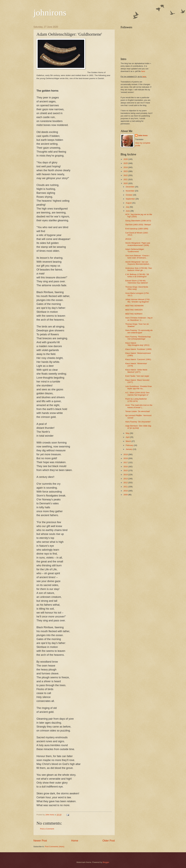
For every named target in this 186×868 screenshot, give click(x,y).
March (129, 441)
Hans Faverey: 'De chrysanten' (138, 422)
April (128, 437)
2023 (126, 171)
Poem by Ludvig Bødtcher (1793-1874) (136, 400)
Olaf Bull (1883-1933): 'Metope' (138, 225)
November (130, 191)
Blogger (106, 862)
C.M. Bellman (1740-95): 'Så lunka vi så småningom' (137, 275)
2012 (126, 483)
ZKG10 (128, 239)
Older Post (109, 841)
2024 (126, 167)
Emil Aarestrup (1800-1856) (137, 229)
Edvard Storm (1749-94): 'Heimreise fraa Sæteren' (137, 282)
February (130, 445)
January (129, 449)
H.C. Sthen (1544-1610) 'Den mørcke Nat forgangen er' (137, 394)
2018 (126, 458)
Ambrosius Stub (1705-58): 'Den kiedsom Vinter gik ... (139, 269)
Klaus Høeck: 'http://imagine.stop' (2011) (137, 344)
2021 (126, 179)
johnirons (50, 13)
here (143, 71)
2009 (126, 495)
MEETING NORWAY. (134, 314)
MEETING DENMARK (134, 306)
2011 (126, 487)
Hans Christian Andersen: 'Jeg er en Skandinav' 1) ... (139, 319)
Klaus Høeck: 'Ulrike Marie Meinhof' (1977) (136, 371)
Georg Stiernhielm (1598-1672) (138, 221)
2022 (126, 175)
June (128, 211)
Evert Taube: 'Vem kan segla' (137, 376)
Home (75, 841)
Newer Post (40, 841)
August (129, 203)
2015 (126, 470)
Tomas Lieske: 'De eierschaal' (138, 411)
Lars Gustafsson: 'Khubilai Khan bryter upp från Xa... (139, 387)
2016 (126, 467)
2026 (126, 159)
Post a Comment (47, 829)
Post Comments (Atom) (55, 847)
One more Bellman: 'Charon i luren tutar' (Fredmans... (137, 257)
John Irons (143, 135)
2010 (126, 491)
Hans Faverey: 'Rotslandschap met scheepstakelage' (138, 338)
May (128, 433)
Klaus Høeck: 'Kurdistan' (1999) (138, 349)
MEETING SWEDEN (134, 310)
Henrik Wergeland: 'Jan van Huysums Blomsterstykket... (138, 263)
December (130, 187)
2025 (126, 163)
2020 (126, 183)
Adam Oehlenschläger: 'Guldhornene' (135, 250)
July (128, 207)
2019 (126, 454)
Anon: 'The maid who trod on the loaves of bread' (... (139, 406)
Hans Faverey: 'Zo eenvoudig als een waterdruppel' (139, 331)
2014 (126, 475)
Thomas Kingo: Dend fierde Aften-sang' (137, 288)
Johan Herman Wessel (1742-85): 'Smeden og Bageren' (138, 300)
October (129, 195)
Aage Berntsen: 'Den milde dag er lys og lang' (138, 427)
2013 (126, 479)
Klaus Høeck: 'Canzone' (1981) (138, 359)
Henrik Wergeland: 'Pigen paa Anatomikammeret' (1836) (138, 244)
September (131, 199)
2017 (126, 462)
